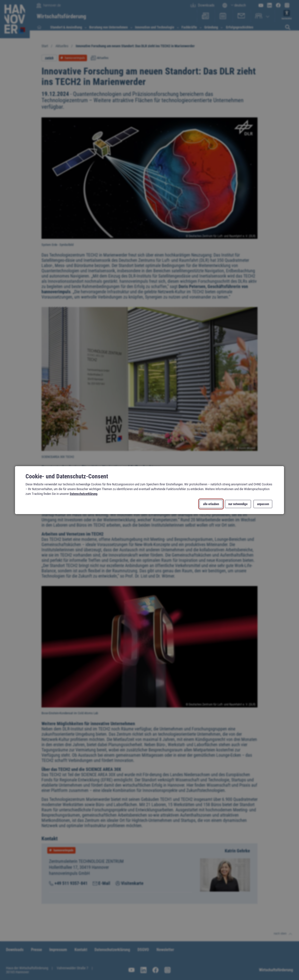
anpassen (263, 504)
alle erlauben (211, 504)
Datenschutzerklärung (84, 494)
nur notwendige (238, 504)
